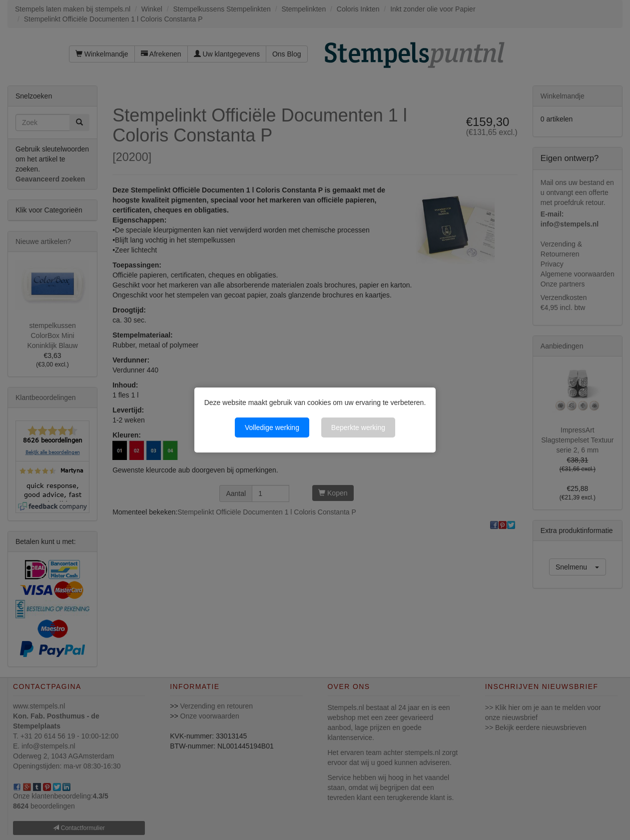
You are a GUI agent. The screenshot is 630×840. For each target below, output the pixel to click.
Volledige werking (272, 427)
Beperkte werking (358, 427)
